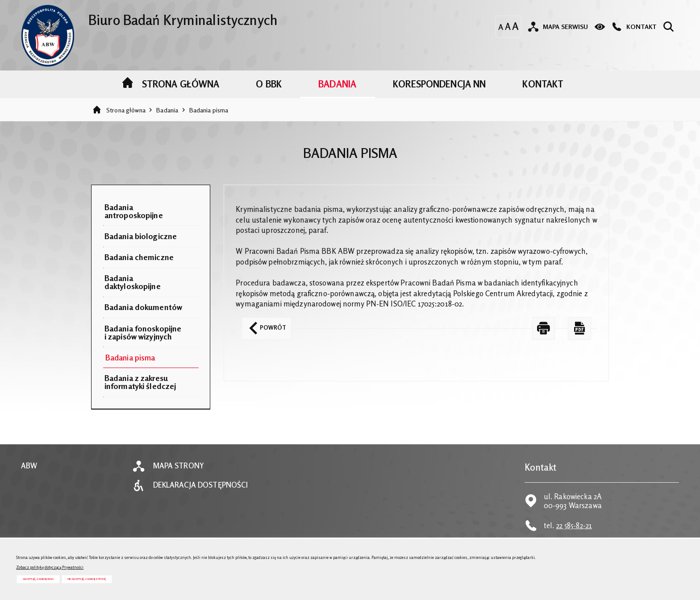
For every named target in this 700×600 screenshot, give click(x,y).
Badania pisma (209, 110)
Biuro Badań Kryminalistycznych (149, 16)
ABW (29, 466)
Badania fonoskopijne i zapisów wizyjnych (143, 332)
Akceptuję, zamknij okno (38, 579)
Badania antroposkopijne (134, 211)
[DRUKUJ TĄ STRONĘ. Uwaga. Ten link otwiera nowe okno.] (544, 329)
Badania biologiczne (141, 236)
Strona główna (126, 110)
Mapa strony (179, 466)
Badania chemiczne (139, 257)
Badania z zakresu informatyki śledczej (140, 382)
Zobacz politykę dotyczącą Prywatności (50, 567)
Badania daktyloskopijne (133, 282)
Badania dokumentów (143, 307)
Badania (167, 110)
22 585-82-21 (574, 526)
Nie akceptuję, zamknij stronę (87, 579)
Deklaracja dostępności (201, 485)
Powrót (264, 324)
